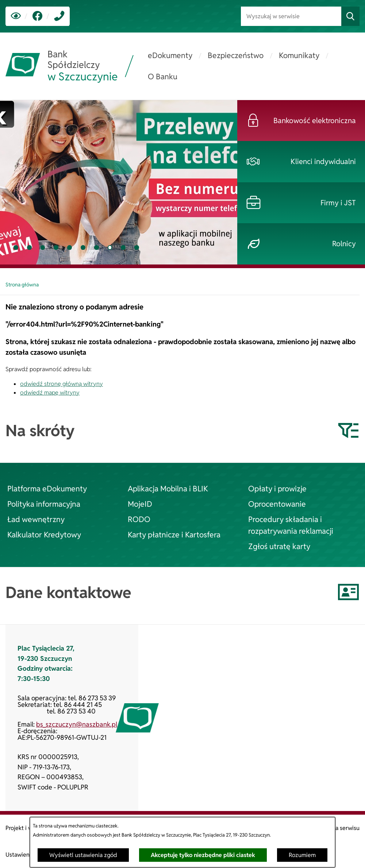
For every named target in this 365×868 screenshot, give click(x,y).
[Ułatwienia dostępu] (16, 16)
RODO (139, 519)
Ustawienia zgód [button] (27, 855)
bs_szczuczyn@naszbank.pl (77, 724)
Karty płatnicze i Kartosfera (174, 534)
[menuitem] (170, 56)
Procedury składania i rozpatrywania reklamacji (291, 525)
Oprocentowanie (277, 504)
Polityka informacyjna (44, 504)
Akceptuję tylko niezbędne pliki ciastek (203, 855)
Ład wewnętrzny (36, 519)
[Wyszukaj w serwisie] (291, 16)
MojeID (140, 504)
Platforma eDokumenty (47, 488)
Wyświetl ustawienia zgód (83, 855)
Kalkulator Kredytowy (44, 534)
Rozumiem (302, 855)
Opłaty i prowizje (277, 488)
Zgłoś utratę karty (279, 546)
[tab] (16, 248)
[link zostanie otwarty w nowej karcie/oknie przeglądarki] (37, 16)
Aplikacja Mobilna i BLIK (168, 488)
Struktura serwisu (337, 828)
